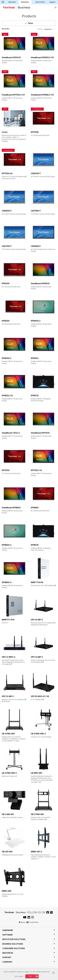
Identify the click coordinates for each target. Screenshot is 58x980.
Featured (48, 29)
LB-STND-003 (8, 734)
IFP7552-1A (36, 470)
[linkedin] (29, 918)
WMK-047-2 (37, 852)
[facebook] (48, 913)
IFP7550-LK (7, 173)
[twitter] (52, 913)
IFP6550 (6, 321)
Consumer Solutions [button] (14, 948)
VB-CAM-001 (8, 814)
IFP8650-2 (7, 545)
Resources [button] (8, 953)
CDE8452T (36, 246)
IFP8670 (35, 545)
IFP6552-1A (7, 395)
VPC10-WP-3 (37, 620)
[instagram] (33, 918)
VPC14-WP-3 (37, 657)
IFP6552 (35, 358)
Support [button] (7, 957)
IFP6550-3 (7, 358)
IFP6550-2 (36, 321)
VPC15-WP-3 (8, 696)
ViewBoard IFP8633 (11, 508)
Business (25, 2)
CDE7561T (7, 246)
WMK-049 (6, 891)
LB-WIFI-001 (37, 773)
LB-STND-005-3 (9, 773)
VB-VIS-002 (7, 852)
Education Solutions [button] (14, 939)
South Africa (32, 922)
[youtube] (25, 918)
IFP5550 (6, 283)
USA (30, 976)
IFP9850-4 (7, 582)
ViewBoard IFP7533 (40, 433)
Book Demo (40, 2)
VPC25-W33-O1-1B (40, 696)
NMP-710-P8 (37, 582)
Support (52, 2)
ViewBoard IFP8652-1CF (42, 95)
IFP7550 (6, 470)
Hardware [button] (8, 930)
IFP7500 (35, 132)
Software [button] (7, 935)
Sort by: (40, 29)
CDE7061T (36, 211)
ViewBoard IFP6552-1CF (42, 57)
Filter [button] (30, 23)
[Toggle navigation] (55, 7)
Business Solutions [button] (13, 944)
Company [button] (7, 962)
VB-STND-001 (37, 814)
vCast (5, 132)
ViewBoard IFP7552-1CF (13, 95)
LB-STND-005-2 (38, 734)
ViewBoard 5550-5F (11, 57)
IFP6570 (35, 395)
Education (12, 2)
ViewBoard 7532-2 (11, 433)
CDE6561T (7, 211)
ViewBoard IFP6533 (40, 283)
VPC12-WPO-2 (9, 657)
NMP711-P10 (8, 620)
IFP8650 (35, 508)
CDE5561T (36, 173)
